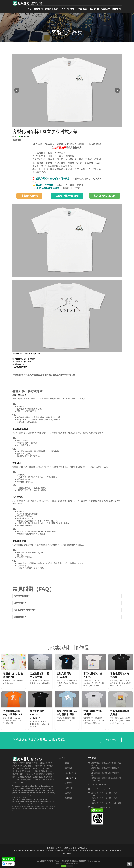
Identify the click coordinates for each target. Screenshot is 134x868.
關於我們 (37, 9)
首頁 (28, 9)
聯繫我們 (116, 9)
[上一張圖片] (17, 90)
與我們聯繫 (111, 740)
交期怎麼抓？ (20, 603)
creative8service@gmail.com (102, 789)
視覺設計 (105, 9)
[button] (129, 864)
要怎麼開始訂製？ (22, 596)
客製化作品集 (67, 9)
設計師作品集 (51, 9)
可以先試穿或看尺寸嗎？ (25, 610)
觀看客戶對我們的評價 (67, 196)
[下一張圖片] (117, 90)
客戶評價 (94, 9)
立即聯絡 (9, 864)
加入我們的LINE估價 (105, 196)
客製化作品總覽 (29, 196)
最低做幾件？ (20, 617)
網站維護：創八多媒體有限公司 (67, 863)
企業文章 (82, 9)
